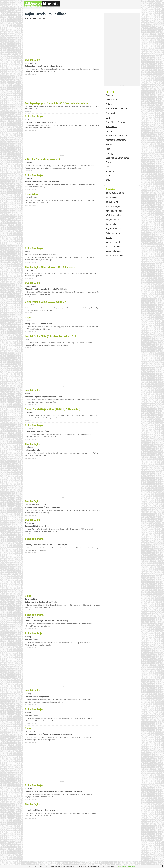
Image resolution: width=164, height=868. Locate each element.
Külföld (109, 180)
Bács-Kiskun (112, 100)
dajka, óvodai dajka (115, 193)
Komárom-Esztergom (116, 140)
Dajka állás (31, 194)
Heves (109, 131)
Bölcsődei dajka (34, 539)
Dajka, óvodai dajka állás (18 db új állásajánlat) (53, 409)
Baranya (110, 95)
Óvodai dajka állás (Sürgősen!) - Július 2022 (51, 336)
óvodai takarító (113, 247)
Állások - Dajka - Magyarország (43, 159)
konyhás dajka (112, 220)
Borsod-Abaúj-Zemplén (117, 109)
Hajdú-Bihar (111, 127)
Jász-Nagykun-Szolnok (116, 136)
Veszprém (110, 171)
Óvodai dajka (32, 501)
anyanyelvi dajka (113, 229)
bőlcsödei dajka (113, 206)
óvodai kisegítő (113, 242)
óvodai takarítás (113, 251)
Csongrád (110, 113)
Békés (109, 104)
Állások (28, 18)
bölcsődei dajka (34, 116)
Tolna (108, 162)
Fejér (108, 118)
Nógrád (109, 144)
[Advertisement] (62, 39)
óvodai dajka (32, 60)
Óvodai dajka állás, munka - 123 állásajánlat (51, 267)
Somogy (110, 153)
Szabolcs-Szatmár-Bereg (117, 158)
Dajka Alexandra (113, 233)
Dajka (28, 318)
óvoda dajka (111, 224)
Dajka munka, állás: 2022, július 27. (46, 302)
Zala (108, 176)
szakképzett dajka (114, 211)
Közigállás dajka (113, 215)
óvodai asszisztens (115, 255)
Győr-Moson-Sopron (115, 122)
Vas (107, 167)
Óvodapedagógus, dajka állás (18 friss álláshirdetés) (56, 103)
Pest (108, 149)
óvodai (109, 238)
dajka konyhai (112, 202)
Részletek (122, 866)
